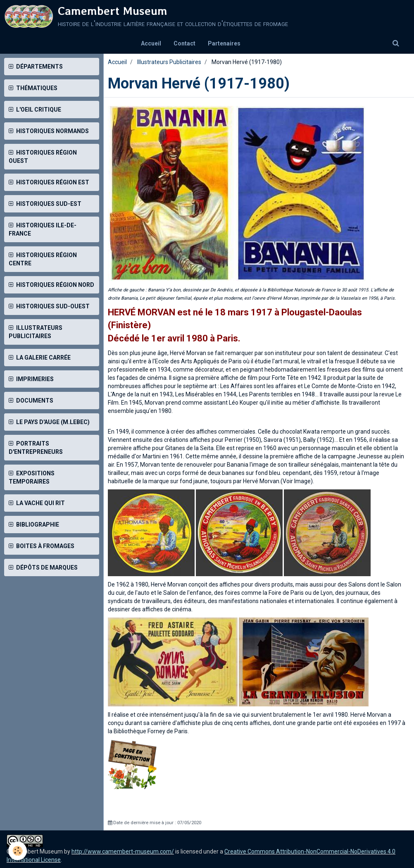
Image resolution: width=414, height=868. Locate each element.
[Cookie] (18, 851)
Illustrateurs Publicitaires (169, 62)
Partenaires (224, 43)
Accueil (151, 43)
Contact (184, 43)
